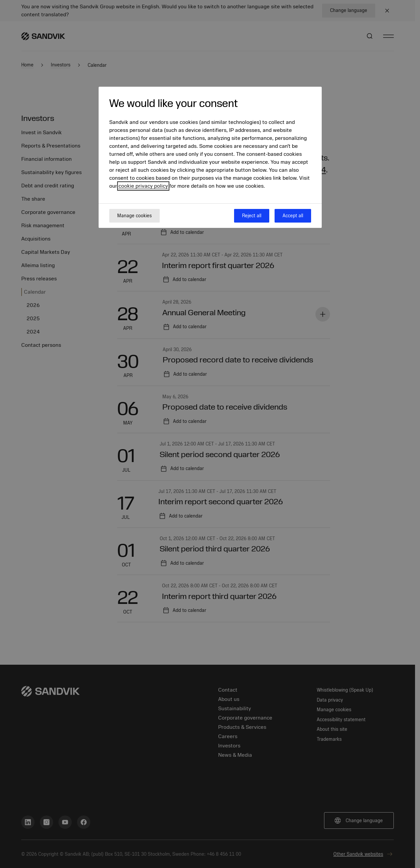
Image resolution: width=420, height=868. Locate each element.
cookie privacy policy (143, 186)
